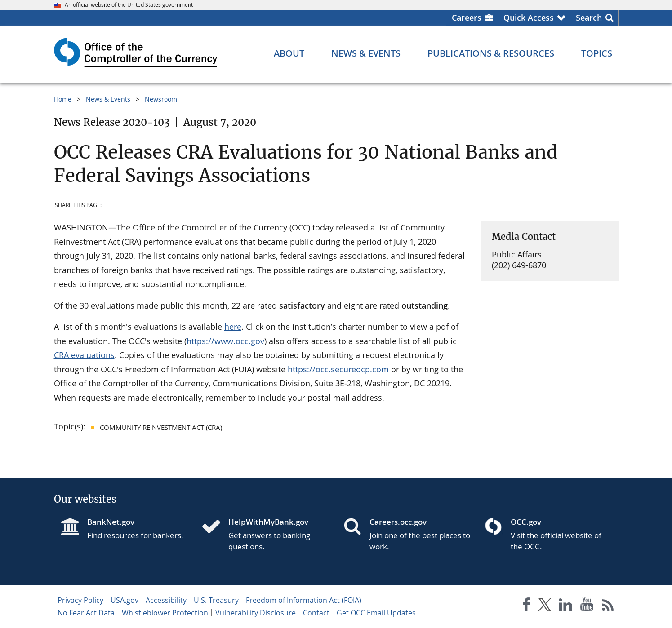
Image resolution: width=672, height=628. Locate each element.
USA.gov (125, 600)
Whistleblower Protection (165, 613)
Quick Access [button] (529, 18)
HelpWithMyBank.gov (268, 522)
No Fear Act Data (86, 613)
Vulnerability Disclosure (256, 613)
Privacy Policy (80, 600)
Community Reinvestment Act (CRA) (161, 427)
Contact (316, 613)
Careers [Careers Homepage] (467, 18)
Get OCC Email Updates (376, 613)
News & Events (108, 99)
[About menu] (289, 53)
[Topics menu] (597, 53)
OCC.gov (526, 522)
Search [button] (589, 18)
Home (63, 99)
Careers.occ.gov (398, 522)
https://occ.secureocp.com (338, 369)
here (233, 327)
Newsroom (161, 99)
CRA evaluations (84, 355)
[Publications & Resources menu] (491, 53)
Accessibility (166, 600)
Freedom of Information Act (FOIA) (304, 600)
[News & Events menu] (366, 53)
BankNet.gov (111, 522)
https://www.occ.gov (225, 341)
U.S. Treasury (216, 600)
